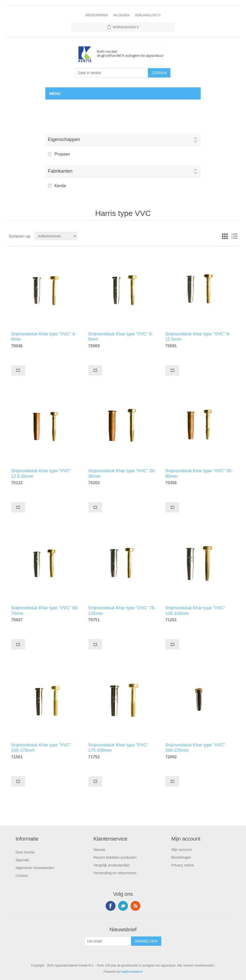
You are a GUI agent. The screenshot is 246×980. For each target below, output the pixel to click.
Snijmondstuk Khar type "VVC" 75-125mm (122, 610)
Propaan (62, 154)
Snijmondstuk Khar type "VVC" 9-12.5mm (198, 336)
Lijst (234, 236)
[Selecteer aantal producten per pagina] (112, 73)
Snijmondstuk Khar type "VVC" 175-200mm (118, 747)
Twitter (123, 906)
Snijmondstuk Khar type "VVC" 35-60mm (199, 473)
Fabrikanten (60, 171)
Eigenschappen (64, 139)
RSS (135, 906)
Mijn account (182, 850)
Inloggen (121, 15)
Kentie (60, 186)
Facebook (111, 906)
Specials (22, 860)
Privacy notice (183, 865)
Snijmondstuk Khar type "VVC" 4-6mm (44, 336)
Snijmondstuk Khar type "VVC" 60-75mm (45, 610)
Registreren (97, 15)
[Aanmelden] (108, 941)
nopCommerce (132, 972)
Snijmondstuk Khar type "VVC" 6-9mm (121, 336)
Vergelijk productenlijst (111, 865)
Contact (22, 876)
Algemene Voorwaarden (35, 868)
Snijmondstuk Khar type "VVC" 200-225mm (195, 747)
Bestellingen (181, 857)
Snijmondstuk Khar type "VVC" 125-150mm (195, 610)
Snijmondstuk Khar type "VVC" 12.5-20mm (41, 473)
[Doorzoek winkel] (56, 236)
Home (16, 115)
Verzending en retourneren (115, 873)
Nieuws (99, 850)
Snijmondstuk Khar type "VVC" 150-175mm (41, 747)
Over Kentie (25, 852)
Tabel (225, 236)
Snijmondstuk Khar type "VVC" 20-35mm (122, 473)
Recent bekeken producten (115, 857)
